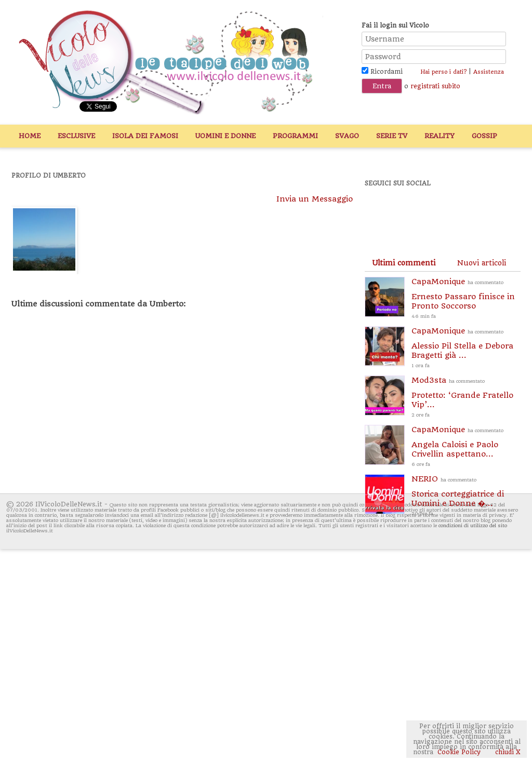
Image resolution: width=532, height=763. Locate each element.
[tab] (404, 263)
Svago (347, 136)
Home (30, 136)
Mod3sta (466, 398)
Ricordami (382, 72)
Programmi (295, 136)
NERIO (466, 496)
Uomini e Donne (225, 136)
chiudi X (507, 752)
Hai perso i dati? (443, 72)
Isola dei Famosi (145, 136)
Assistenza (489, 72)
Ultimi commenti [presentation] (404, 263)
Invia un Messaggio (315, 199)
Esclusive (76, 136)
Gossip (484, 136)
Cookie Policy (459, 752)
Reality (440, 136)
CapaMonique (466, 299)
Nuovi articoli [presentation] (482, 263)
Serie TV (392, 136)
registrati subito (435, 86)
